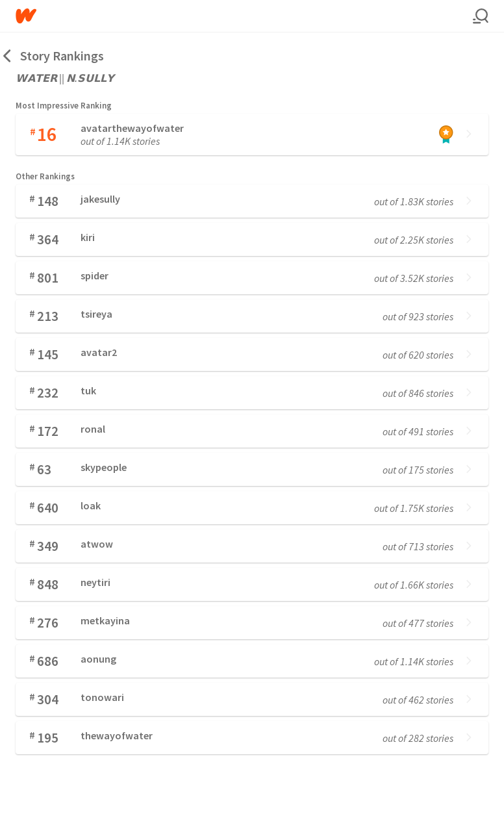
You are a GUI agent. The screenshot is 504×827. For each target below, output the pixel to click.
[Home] (244, 16)
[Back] (8, 56)
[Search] (481, 16)
